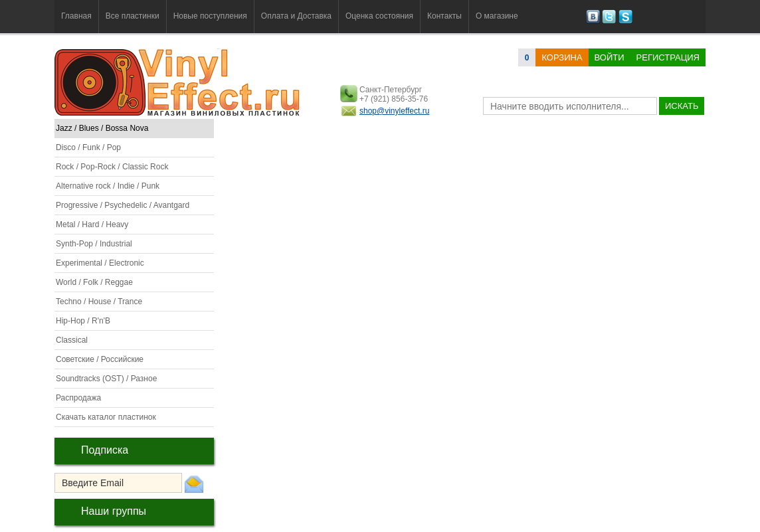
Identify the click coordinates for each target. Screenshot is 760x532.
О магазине (497, 16)
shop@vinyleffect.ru (394, 111)
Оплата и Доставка (296, 16)
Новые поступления (210, 16)
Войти (610, 57)
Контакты (444, 16)
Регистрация (668, 57)
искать (682, 106)
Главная (76, 16)
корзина (562, 57)
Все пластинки (133, 16)
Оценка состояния (379, 16)
